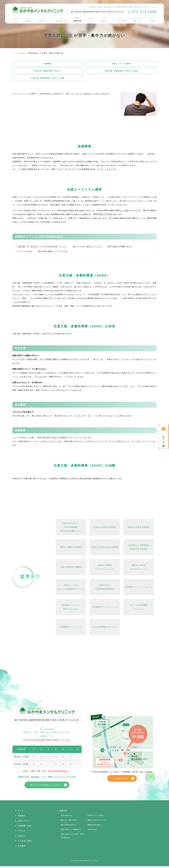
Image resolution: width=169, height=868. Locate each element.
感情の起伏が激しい (95, 827)
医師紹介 (28, 19)
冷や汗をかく (93, 831)
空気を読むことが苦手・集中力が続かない (72, 838)
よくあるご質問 (120, 19)
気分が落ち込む (67, 817)
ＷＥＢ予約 (164, 439)
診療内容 (77, 19)
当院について (43, 19)
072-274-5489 (47, 730)
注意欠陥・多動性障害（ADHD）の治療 (48, 79)
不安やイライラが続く (96, 817)
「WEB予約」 (35, 778)
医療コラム (138, 19)
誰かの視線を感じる (68, 827)
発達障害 (48, 64)
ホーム (16, 19)
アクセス (91, 19)
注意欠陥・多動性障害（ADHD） (48, 71)
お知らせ (104, 19)
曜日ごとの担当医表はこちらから (46, 787)
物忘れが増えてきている (97, 822)
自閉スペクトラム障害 (121, 64)
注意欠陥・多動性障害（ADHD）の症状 (121, 71)
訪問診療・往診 (61, 19)
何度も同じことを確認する (71, 831)
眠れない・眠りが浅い (69, 822)
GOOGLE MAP (121, 780)
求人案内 (152, 19)
